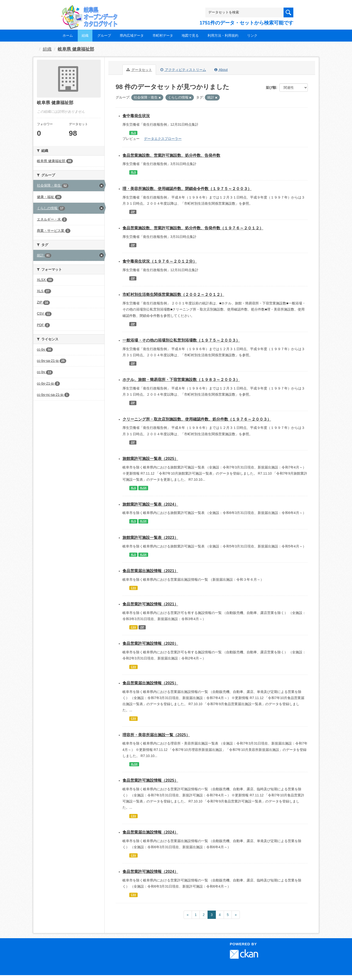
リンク (252, 35)
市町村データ (163, 35)
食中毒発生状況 (136, 116)
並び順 (271, 88)
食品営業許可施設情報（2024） (150, 872)
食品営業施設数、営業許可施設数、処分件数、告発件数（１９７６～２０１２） (193, 228)
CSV (133, 588)
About (221, 70)
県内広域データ (132, 35)
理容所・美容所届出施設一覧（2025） (156, 735)
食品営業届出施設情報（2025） (150, 683)
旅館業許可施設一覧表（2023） (150, 538)
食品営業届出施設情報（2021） (150, 571)
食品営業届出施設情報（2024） (150, 832)
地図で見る (190, 35)
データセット (139, 70)
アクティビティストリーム (183, 70)
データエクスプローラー (163, 139)
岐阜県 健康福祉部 (76, 49)
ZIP (133, 212)
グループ (104, 35)
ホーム (68, 35)
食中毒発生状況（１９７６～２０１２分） (160, 261)
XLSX (143, 488)
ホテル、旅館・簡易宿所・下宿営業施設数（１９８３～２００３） (181, 380)
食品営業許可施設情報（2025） (150, 780)
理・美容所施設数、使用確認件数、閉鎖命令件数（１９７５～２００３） (187, 189)
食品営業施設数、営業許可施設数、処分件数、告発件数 (171, 155)
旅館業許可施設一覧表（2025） (150, 459)
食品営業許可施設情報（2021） (150, 604)
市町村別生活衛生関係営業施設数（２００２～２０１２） (173, 295)
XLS (133, 133)
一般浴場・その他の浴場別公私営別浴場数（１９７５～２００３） (181, 340)
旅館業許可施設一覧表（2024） (150, 504)
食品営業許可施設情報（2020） (150, 643)
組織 (85, 35)
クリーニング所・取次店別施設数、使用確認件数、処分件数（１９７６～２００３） (197, 419)
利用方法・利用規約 (223, 35)
